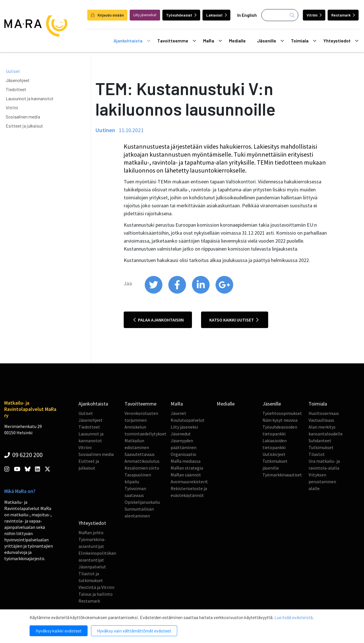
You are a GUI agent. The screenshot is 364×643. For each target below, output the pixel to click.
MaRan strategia (187, 468)
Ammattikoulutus (142, 461)
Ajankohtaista (132, 41)
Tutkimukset (321, 447)
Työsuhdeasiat (181, 15)
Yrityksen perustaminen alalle (322, 482)
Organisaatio (183, 454)
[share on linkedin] (201, 292)
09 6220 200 (23, 455)
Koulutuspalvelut (188, 420)
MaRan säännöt (186, 475)
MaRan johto (91, 533)
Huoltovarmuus (324, 413)
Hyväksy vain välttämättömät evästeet (134, 631)
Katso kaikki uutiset (234, 320)
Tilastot (317, 454)
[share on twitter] (154, 292)
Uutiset (13, 71)
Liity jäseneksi (184, 427)
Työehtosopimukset (282, 413)
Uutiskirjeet (274, 454)
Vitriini (314, 15)
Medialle (237, 41)
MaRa (212, 41)
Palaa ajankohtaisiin (159, 320)
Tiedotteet (16, 89)
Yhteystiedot (341, 41)
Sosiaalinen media (23, 117)
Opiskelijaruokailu (142, 502)
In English (247, 15)
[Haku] (280, 15)
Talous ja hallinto (96, 594)
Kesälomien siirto (142, 468)
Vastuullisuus (321, 420)
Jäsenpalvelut (92, 567)
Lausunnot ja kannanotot (30, 98)
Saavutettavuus (140, 454)
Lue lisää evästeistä (293, 617)
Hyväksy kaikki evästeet (59, 631)
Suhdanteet (320, 441)
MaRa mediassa (186, 461)
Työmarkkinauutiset (282, 475)
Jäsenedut (181, 434)
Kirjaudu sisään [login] (107, 15)
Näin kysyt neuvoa (280, 420)
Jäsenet (178, 413)
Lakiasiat (217, 15)
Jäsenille (270, 41)
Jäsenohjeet (18, 80)
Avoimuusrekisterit (189, 482)
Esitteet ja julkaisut (24, 126)
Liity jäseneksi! (145, 15)
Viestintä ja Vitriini (96, 587)
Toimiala (304, 41)
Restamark (343, 15)
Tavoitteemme (177, 41)
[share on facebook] (178, 292)
